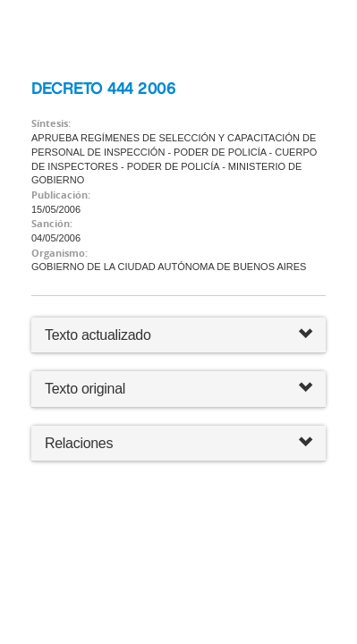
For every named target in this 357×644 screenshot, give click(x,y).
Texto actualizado (98, 335)
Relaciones (178, 443)
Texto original (85, 389)
